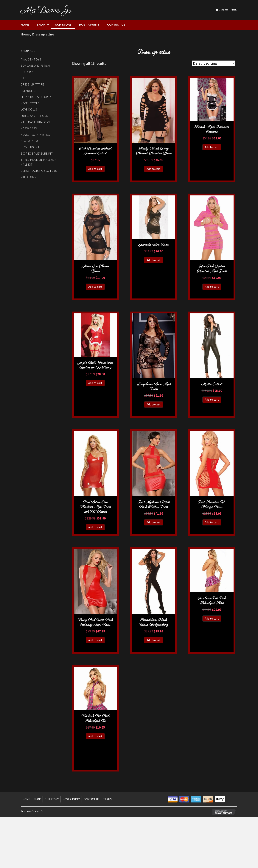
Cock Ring (28, 72)
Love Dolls (29, 109)
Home (25, 25)
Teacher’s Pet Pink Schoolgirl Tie (95, 719)
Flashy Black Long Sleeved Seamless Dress (154, 151)
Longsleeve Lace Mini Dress (154, 387)
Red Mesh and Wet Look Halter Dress (154, 505)
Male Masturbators (35, 122)
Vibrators (28, 177)
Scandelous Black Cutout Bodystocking (154, 622)
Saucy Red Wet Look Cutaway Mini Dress (95, 622)
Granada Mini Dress (154, 245)
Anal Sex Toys (31, 59)
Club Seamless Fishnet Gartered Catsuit (95, 151)
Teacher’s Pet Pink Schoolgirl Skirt (212, 601)
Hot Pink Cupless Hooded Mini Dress (212, 269)
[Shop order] (214, 63)
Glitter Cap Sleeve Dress (95, 269)
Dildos (26, 78)
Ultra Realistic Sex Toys (39, 171)
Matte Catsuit (212, 384)
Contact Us (116, 25)
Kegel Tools (30, 103)
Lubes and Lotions (34, 116)
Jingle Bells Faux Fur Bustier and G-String (95, 365)
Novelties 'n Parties (35, 135)
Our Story (63, 25)
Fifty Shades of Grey (36, 97)
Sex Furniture (31, 141)
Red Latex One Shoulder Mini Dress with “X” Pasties (95, 507)
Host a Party (89, 25)
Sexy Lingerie (30, 147)
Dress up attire (32, 84)
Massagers (29, 128)
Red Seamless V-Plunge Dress (212, 505)
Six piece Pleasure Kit (37, 153)
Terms (107, 799)
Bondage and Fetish (35, 66)
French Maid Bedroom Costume (212, 129)
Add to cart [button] (95, 169)
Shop (41, 25)
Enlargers (29, 91)
